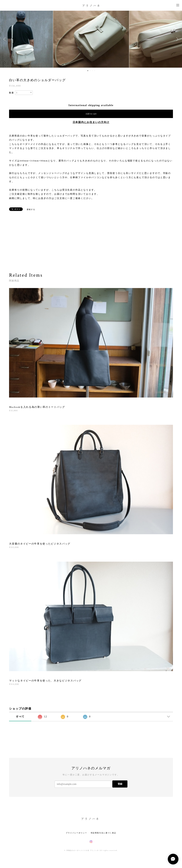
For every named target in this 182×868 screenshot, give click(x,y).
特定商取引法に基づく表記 (104, 833)
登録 (120, 784)
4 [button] (95, 71)
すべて (20, 717)
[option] (91, 39)
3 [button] (92, 71)
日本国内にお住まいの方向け (91, 122)
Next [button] (177, 39)
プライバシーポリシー (76, 833)
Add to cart (91, 114)
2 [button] (90, 71)
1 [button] (88, 71)
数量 (12, 93)
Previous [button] (5, 39)
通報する (31, 209)
